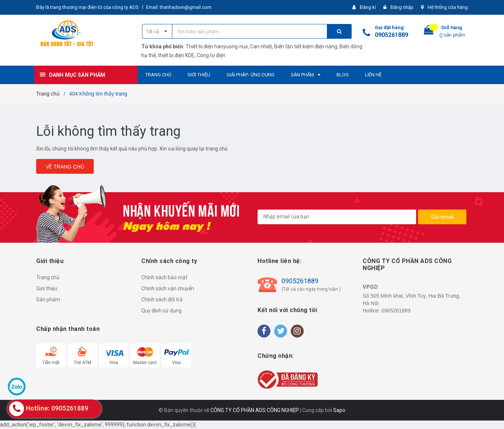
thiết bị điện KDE (176, 55)
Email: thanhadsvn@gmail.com (179, 7)
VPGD (370, 287)
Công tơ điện (211, 55)
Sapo (339, 410)
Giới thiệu (47, 288)
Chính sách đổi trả (162, 300)
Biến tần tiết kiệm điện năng (306, 46)
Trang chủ (48, 277)
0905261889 (391, 35)
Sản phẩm (48, 300)
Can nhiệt (261, 46)
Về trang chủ (65, 167)
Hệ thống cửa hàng (448, 7)
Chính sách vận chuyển (168, 288)
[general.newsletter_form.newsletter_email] (337, 217)
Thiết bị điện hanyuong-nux (217, 46)
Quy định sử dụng (161, 311)
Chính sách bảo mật (164, 277)
